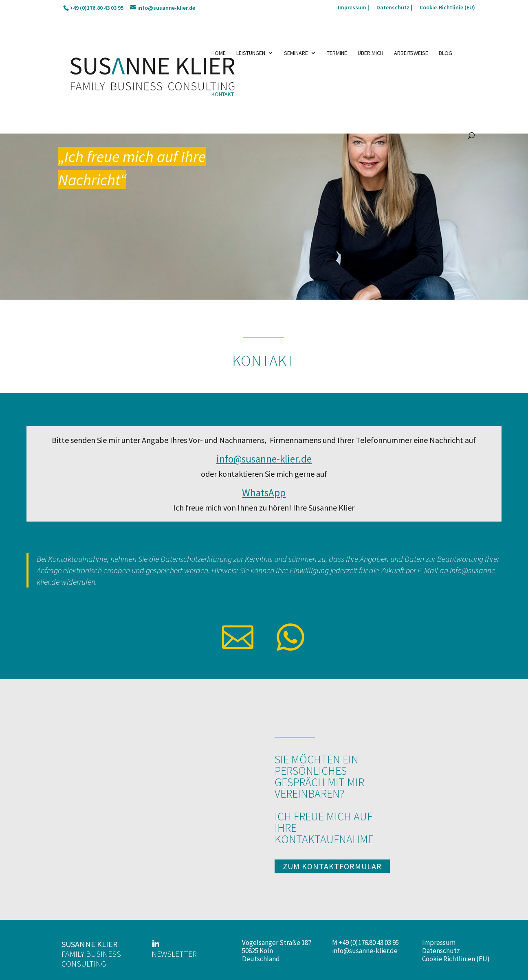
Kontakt (223, 94)
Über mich (371, 53)
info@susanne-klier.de (365, 951)
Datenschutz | (394, 8)
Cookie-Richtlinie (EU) (447, 8)
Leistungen (251, 53)
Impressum (439, 943)
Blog (445, 53)
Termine (337, 53)
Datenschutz (441, 951)
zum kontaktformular (332, 866)
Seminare (296, 53)
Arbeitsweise (411, 53)
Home (219, 53)
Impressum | (353, 8)
